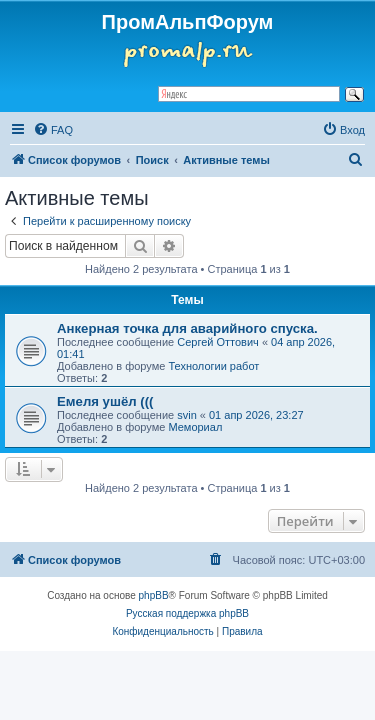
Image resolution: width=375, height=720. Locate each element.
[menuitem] (53, 130)
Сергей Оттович (218, 342)
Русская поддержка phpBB (187, 613)
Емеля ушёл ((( (105, 401)
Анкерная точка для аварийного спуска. (187, 328)
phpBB (154, 595)
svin (187, 415)
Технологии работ (213, 366)
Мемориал (195, 427)
